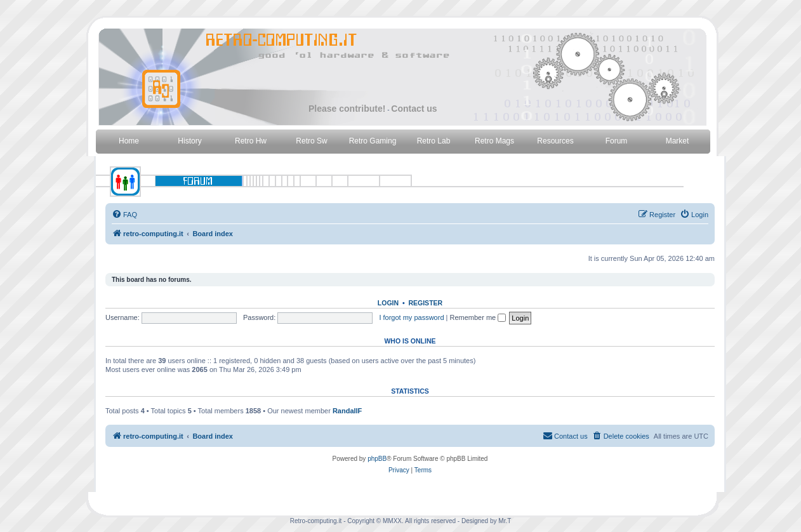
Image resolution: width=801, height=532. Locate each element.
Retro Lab (434, 141)
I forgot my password (411, 317)
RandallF (347, 411)
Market (678, 141)
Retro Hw (251, 141)
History (189, 141)
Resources (555, 141)
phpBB (377, 459)
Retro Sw (311, 141)
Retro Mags (494, 141)
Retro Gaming (373, 141)
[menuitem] (124, 215)
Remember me (478, 317)
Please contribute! (347, 109)
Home (129, 141)
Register (425, 303)
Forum (617, 141)
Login (388, 303)
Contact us (414, 109)
